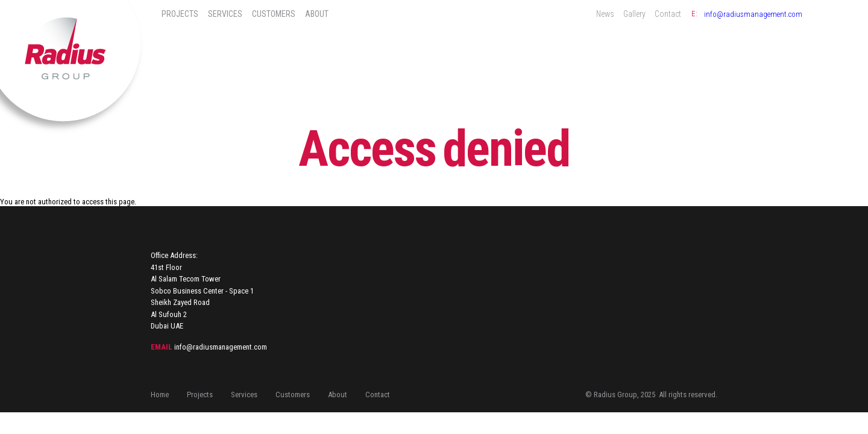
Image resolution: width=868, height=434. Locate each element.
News (605, 14)
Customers (274, 14)
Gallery (634, 14)
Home (160, 395)
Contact (668, 14)
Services (225, 14)
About (317, 14)
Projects (180, 14)
